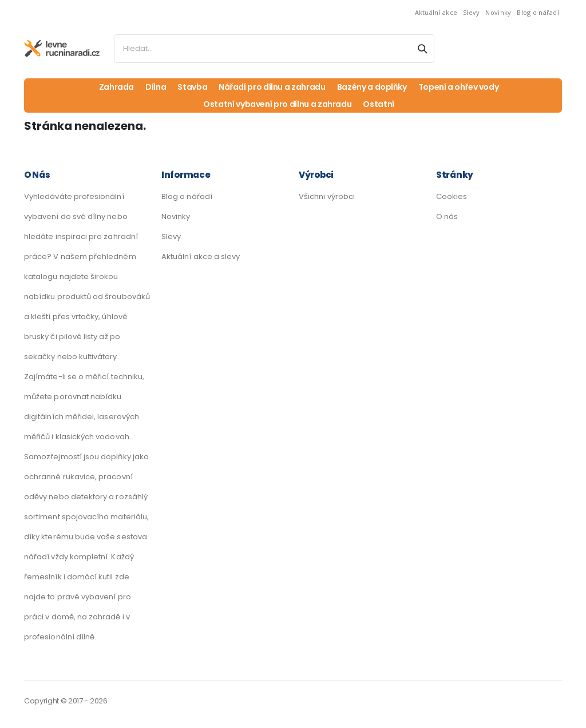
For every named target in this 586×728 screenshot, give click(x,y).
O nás (447, 216)
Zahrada (117, 87)
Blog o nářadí (538, 12)
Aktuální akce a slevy (201, 256)
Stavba (192, 87)
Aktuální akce (436, 12)
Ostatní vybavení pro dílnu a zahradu (277, 104)
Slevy (471, 12)
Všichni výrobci (327, 196)
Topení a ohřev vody (459, 87)
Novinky (498, 12)
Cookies (452, 196)
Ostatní (379, 104)
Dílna (156, 87)
